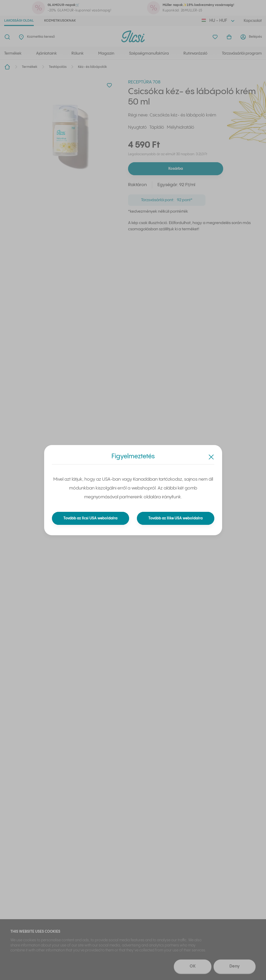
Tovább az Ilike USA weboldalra (176, 518)
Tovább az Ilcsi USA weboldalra (91, 518)
